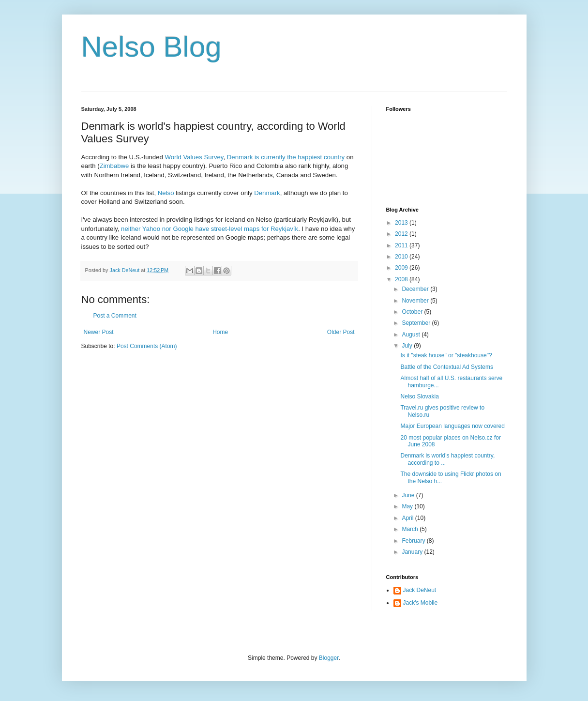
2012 (402, 234)
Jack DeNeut (420, 590)
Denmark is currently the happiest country (286, 157)
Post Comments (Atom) (147, 346)
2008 (402, 279)
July (408, 346)
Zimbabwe (114, 166)
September (417, 323)
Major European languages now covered (452, 426)
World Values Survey (194, 157)
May (408, 506)
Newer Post (99, 332)
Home (220, 332)
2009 (402, 268)
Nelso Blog (151, 47)
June (409, 495)
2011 (402, 245)
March (411, 529)
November (416, 301)
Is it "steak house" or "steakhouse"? (446, 355)
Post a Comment (115, 316)
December (416, 289)
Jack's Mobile (421, 603)
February (414, 541)
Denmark (267, 193)
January (413, 552)
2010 (402, 257)
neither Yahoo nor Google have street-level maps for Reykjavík (210, 229)
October (413, 312)
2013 (402, 223)
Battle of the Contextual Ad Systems (446, 367)
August (412, 335)
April (408, 518)
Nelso (166, 193)
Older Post (341, 332)
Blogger (329, 658)
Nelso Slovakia (419, 396)
